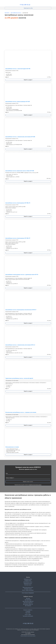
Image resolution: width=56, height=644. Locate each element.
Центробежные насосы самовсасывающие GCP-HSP (18, 102)
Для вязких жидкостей (28, 603)
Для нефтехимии (28, 600)
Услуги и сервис (28, 615)
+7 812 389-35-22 (25, 5)
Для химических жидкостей (28, 601)
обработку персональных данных (35, 485)
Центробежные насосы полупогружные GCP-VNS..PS (18, 203)
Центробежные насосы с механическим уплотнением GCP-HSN (20, 137)
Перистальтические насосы (28, 587)
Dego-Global (28, 613)
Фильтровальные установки (12, 447)
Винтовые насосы (28, 585)
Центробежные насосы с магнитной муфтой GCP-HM (18, 69)
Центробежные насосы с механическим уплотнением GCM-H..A (20, 345)
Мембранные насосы (28, 579)
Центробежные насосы (28, 582)
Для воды (28, 598)
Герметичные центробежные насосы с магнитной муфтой (19, 378)
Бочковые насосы (28, 581)
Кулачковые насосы (28, 589)
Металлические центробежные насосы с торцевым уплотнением (21, 412)
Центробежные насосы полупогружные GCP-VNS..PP (18, 238)
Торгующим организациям (28, 616)
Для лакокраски (28, 606)
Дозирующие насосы (28, 583)
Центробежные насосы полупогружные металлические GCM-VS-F (21, 310)
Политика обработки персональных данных (28, 636)
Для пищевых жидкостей (28, 604)
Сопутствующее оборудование (28, 593)
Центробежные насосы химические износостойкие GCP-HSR (20, 171)
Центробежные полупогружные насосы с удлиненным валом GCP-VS (22, 275)
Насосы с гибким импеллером (28, 590)
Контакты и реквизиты (28, 610)
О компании (28, 611)
